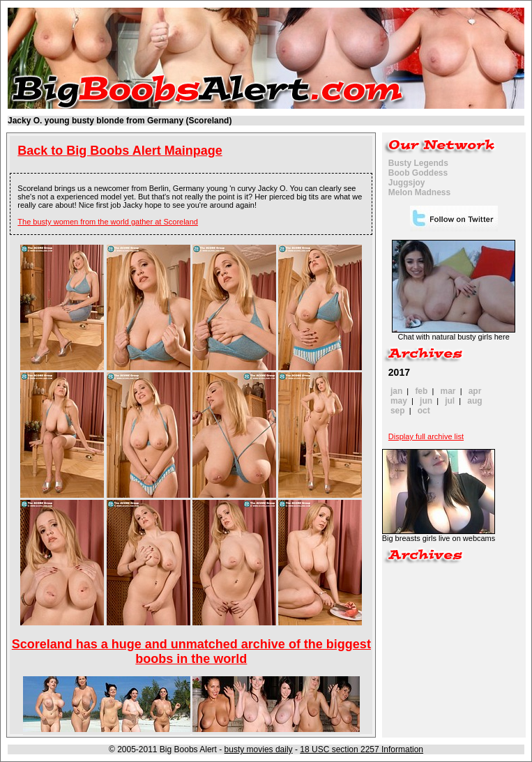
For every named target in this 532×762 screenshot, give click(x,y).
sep (398, 411)
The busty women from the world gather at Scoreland (108, 222)
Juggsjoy (407, 183)
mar (448, 391)
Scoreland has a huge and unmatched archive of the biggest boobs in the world (191, 651)
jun (426, 401)
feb (421, 391)
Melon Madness (419, 192)
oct (424, 411)
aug (474, 401)
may (399, 401)
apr (475, 391)
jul (450, 401)
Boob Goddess (418, 173)
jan (396, 391)
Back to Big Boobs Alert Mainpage (120, 151)
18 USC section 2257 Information (362, 749)
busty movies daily (259, 749)
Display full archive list (426, 436)
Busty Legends (418, 163)
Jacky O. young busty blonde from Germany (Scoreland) (120, 121)
